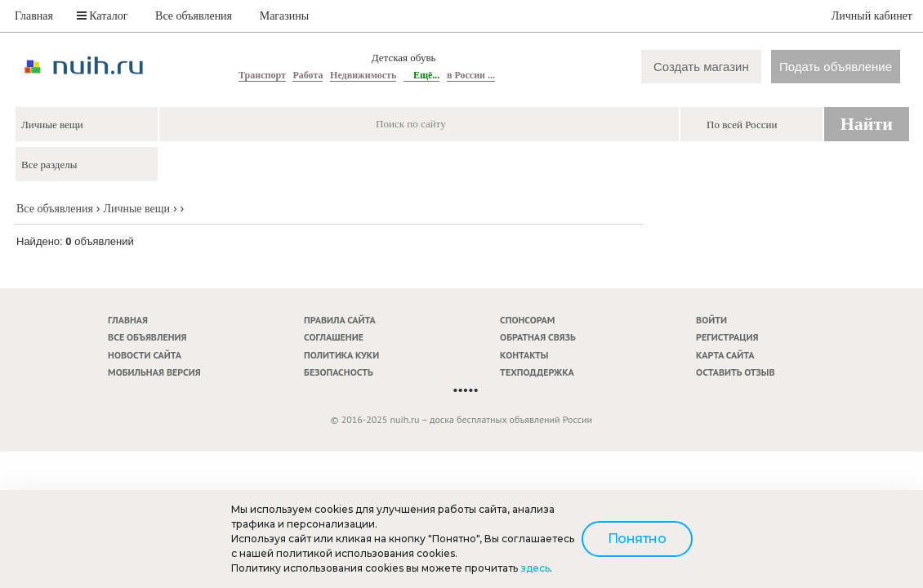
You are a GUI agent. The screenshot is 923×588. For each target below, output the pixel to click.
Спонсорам (527, 320)
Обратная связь (538, 337)
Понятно (637, 539)
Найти (867, 124)
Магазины (285, 16)
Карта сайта (725, 355)
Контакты (524, 355)
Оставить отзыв (735, 372)
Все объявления (194, 16)
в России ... (471, 75)
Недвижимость (363, 75)
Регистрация (727, 337)
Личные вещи (136, 209)
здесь (535, 568)
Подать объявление (836, 67)
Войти (711, 320)
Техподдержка (537, 372)
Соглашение (334, 337)
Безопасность (339, 372)
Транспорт (262, 75)
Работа (308, 75)
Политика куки (341, 355)
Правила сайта (340, 320)
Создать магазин (701, 67)
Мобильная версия (154, 372)
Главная (34, 16)
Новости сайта (145, 355)
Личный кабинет (872, 16)
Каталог (103, 16)
